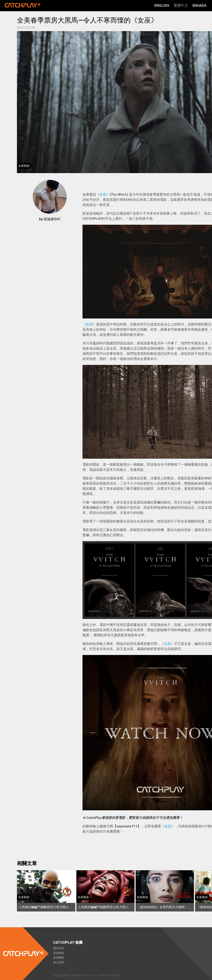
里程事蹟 (59, 953)
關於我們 (59, 948)
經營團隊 (59, 958)
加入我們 (59, 962)
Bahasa (199, 6)
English (162, 6)
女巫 (103, 195)
